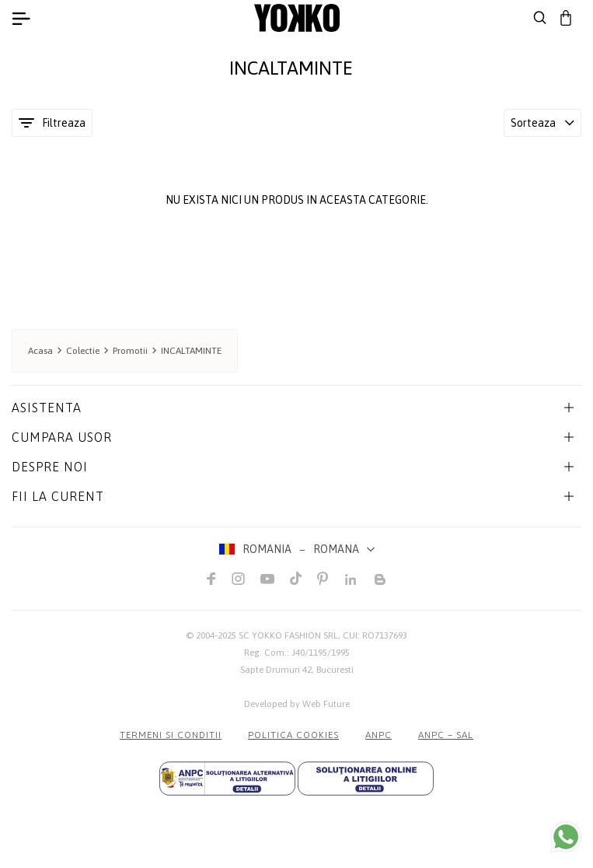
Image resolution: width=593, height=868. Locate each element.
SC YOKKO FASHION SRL (288, 635)
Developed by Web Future (297, 704)
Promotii (130, 351)
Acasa (40, 351)
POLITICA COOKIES (293, 735)
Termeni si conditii (171, 735)
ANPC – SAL (446, 735)
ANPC (378, 735)
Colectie (83, 351)
